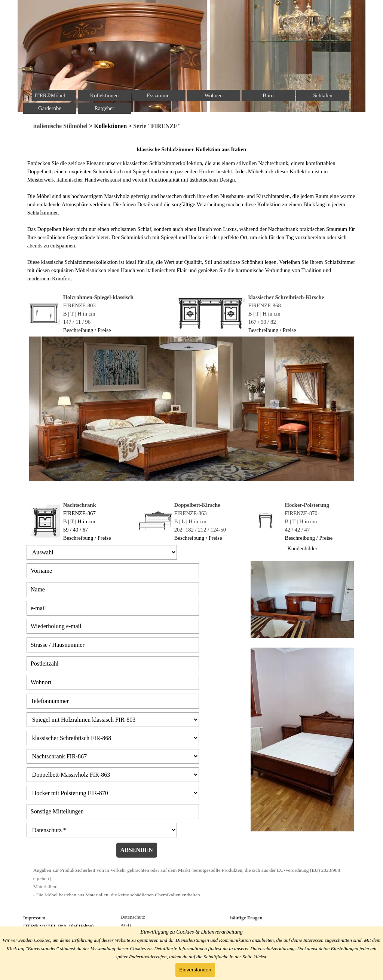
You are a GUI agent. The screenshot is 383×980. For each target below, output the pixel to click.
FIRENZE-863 (191, 513)
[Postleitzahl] (113, 664)
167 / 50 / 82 (262, 322)
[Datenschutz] (102, 830)
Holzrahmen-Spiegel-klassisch (98, 297)
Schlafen (323, 95)
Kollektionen (105, 95)
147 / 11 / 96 (77, 322)
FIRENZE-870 (301, 513)
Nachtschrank (80, 505)
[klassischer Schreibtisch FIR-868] (113, 738)
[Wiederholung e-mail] (113, 626)
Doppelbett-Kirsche (197, 505)
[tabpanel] (192, 126)
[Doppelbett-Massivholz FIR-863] (113, 775)
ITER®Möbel (50, 95)
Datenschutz (133, 917)
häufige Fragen (246, 918)
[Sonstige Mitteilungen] (113, 812)
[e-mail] (113, 608)
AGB (126, 925)
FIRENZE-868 (265, 305)
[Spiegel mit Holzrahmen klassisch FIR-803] (113, 720)
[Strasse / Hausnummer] (113, 645)
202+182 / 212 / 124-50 (200, 530)
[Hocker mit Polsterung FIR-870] (113, 793)
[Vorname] (113, 571)
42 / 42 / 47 (298, 530)
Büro (268, 95)
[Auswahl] (102, 552)
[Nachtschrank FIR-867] (113, 756)
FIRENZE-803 (79, 305)
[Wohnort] (113, 682)
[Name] (113, 590)
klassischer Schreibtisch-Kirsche (286, 297)
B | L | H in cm (190, 521)
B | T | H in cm (79, 314)
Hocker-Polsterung (307, 505)
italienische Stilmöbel (60, 126)
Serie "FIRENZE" (156, 126)
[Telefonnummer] (113, 701)
